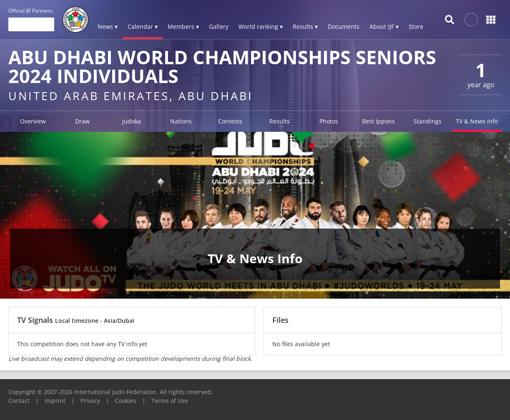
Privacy (90, 401)
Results (280, 121)
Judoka (132, 121)
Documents (344, 26)
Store (416, 26)
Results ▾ (305, 26)
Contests (230, 121)
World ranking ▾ (261, 26)
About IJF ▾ (384, 26)
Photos (329, 121)
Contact (19, 401)
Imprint (55, 401)
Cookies (126, 401)
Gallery (219, 26)
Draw (82, 121)
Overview (33, 121)
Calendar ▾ (143, 26)
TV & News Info (477, 121)
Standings (428, 121)
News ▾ (108, 26)
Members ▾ (183, 26)
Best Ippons (378, 121)
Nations (181, 121)
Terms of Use (170, 401)
